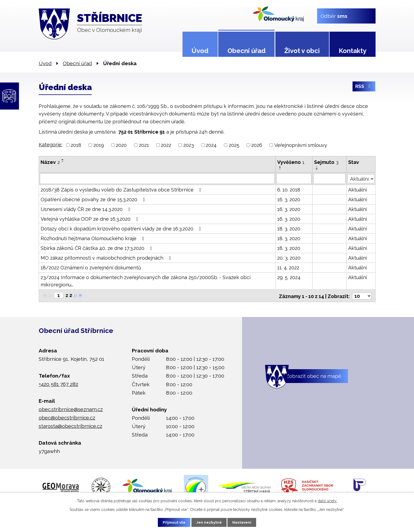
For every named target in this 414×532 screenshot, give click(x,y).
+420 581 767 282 (58, 383)
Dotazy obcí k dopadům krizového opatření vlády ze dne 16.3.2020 (122, 228)
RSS (364, 87)
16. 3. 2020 (289, 199)
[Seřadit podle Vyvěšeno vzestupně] (280, 167)
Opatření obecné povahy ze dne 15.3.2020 (94, 199)
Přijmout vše (171, 522)
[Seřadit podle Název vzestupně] (63, 160)
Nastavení (245, 522)
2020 (121, 145)
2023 (189, 145)
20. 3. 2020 (289, 258)
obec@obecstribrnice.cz (67, 417)
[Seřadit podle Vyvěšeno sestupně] (280, 169)
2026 (257, 145)
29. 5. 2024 (289, 277)
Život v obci (302, 51)
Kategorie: (50, 145)
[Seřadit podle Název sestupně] (63, 162)
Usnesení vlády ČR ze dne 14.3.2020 (87, 209)
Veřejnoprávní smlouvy (301, 145)
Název (50, 162)
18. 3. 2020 (289, 228)
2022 (166, 145)
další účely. (327, 500)
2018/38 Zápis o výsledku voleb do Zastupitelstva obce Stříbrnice (122, 189)
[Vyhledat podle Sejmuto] (330, 179)
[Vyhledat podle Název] (157, 179)
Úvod (200, 51)
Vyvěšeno (291, 162)
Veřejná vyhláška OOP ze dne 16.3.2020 (91, 219)
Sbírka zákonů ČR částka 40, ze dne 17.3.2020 (97, 248)
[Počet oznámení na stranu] (362, 295)
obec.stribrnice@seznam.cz (71, 408)
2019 (99, 145)
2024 (211, 145)
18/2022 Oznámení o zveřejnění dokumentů (91, 267)
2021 (144, 145)
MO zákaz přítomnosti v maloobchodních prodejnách (107, 258)
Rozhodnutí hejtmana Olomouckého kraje (94, 238)
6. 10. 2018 (289, 189)
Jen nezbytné (209, 522)
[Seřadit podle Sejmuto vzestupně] (317, 167)
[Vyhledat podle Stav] (361, 178)
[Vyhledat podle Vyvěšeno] (294, 179)
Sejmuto (327, 162)
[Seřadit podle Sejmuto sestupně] (317, 169)
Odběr (334, 16)
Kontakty (353, 51)
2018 (76, 145)
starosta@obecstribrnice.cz (71, 425)
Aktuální (358, 189)
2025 (234, 145)
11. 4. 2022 (288, 267)
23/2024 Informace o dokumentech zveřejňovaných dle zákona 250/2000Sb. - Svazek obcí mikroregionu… (146, 281)
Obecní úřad (247, 51)
